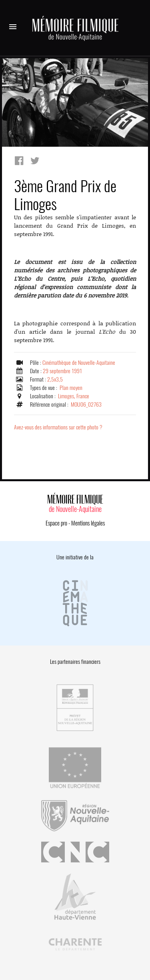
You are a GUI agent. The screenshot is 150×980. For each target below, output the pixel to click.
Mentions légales (88, 523)
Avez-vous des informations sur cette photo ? (58, 427)
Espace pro (56, 523)
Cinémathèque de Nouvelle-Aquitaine (79, 363)
